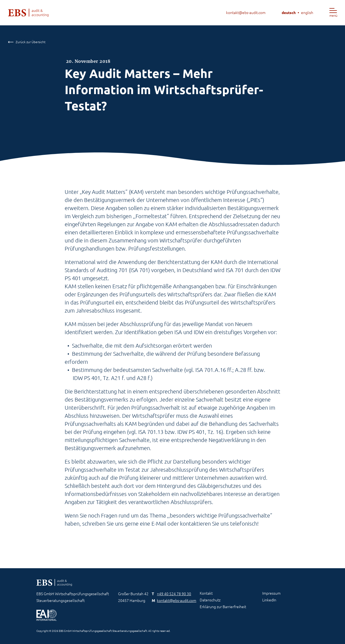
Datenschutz (210, 600)
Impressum (271, 593)
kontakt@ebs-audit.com (246, 13)
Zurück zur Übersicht (27, 42)
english (307, 13)
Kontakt (206, 593)
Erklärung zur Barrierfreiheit (223, 607)
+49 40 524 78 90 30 (174, 594)
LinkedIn (269, 600)
